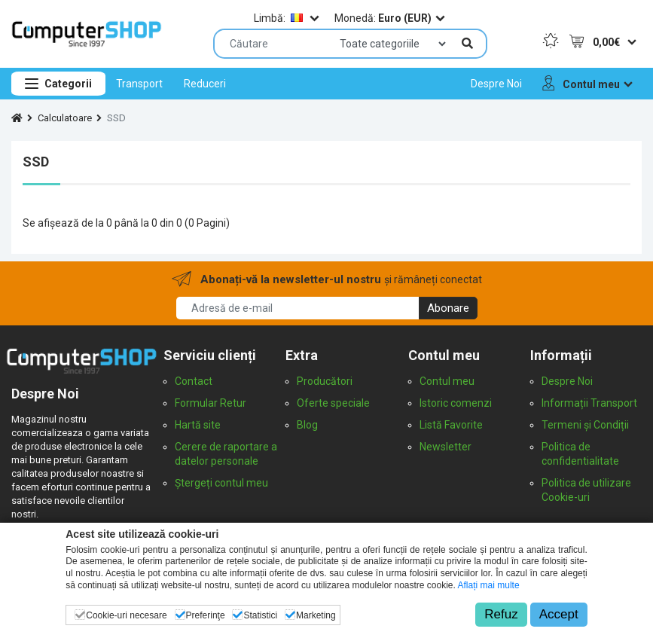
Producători (325, 381)
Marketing (316, 615)
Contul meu (447, 381)
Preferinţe (206, 615)
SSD (116, 118)
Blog (307, 425)
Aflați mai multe (489, 585)
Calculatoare (65, 118)
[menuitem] (139, 84)
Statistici (260, 615)
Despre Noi (567, 381)
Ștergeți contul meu (221, 483)
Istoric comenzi (456, 403)
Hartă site (198, 425)
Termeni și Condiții (585, 425)
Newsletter (446, 447)
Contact (194, 381)
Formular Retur (211, 403)
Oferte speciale (333, 403)
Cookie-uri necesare (126, 615)
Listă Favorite (451, 425)
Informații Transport (589, 403)
